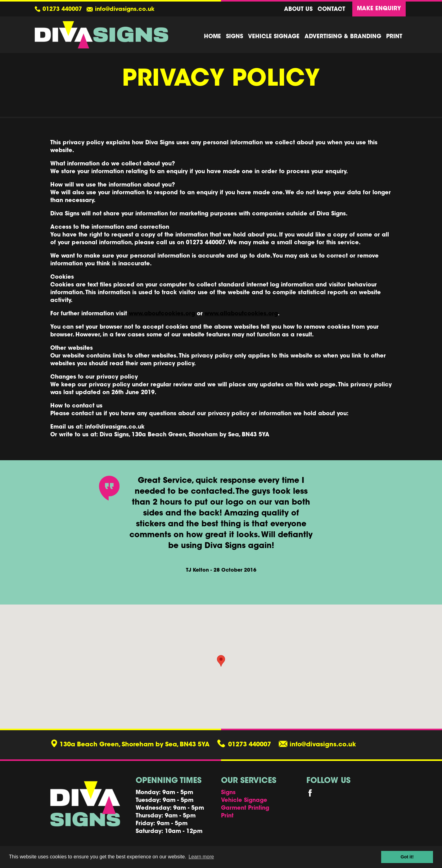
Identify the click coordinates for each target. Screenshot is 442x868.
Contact (331, 10)
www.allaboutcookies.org (241, 314)
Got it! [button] (407, 857)
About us (298, 10)
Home (212, 37)
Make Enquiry (379, 9)
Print (394, 37)
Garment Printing (245, 808)
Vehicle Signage (274, 37)
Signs (235, 37)
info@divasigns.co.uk (125, 10)
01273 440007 (62, 10)
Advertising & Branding (343, 37)
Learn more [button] (201, 857)
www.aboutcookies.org (162, 314)
